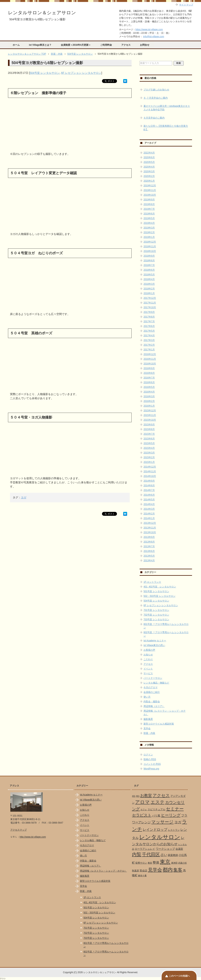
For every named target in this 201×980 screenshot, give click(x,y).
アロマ (142, 802)
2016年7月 (149, 378)
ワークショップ (165, 849)
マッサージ (162, 822)
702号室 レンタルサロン (156, 615)
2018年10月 (150, 251)
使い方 (147, 697)
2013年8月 (149, 542)
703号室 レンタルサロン (156, 619)
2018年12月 (150, 242)
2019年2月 (149, 232)
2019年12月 (150, 186)
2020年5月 (149, 162)
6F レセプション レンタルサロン (81, 73)
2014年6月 (149, 495)
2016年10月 (150, 364)
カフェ (144, 810)
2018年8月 (149, 261)
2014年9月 (149, 481)
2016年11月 (150, 359)
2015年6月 (149, 439)
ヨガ (24, 497)
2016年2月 (149, 401)
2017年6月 (149, 326)
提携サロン (141, 863)
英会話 (143, 871)
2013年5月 (149, 556)
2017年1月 (149, 350)
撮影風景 (148, 719)
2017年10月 (150, 307)
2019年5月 (149, 218)
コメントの (152, 764)
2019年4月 (149, 223)
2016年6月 (149, 382)
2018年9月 (149, 256)
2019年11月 (150, 190)
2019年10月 (150, 195)
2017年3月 (149, 340)
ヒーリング (171, 815)
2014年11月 (150, 471)
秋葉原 (135, 871)
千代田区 (151, 854)
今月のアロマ (151, 687)
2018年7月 (149, 265)
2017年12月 (150, 298)
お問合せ (145, 45)
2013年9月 (149, 537)
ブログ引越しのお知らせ (156, 90)
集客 (178, 870)
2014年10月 (150, 476)
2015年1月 (149, 462)
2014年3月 (149, 509)
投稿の (150, 759)
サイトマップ (186, 5)
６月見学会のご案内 (154, 118)
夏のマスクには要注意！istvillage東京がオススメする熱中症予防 (167, 108)
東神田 (174, 863)
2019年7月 (149, 209)
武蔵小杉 (182, 863)
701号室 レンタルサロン (156, 610)
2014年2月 (149, 514)
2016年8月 (149, 373)
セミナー (175, 809)
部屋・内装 (149, 733)
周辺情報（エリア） (154, 706)
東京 (165, 862)
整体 (156, 862)
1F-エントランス (152, 582)
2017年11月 (150, 303)
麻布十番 (142, 876)
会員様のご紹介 (152, 692)
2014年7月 (149, 490)
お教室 (146, 795)
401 (134, 796)
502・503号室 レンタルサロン (159, 596)
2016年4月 (149, 392)
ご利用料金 (106, 45)
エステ (158, 802)
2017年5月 (149, 331)
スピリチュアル (156, 809)
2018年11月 (150, 246)
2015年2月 (149, 457)
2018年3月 (149, 284)
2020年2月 (149, 176)
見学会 (147, 728)
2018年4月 (149, 279)
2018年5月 (149, 275)
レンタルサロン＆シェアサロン (42, 13)
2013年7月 (149, 546)
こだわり (148, 659)
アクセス (126, 45)
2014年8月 (149, 486)
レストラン (174, 830)
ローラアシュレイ (145, 849)
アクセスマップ (19, 830)
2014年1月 (149, 518)
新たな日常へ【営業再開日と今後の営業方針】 (166, 128)
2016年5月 (149, 387)
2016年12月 (150, 354)
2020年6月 (149, 157)
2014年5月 (149, 500)
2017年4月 (149, 336)
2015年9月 (149, 425)
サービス (148, 673)
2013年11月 (150, 528)
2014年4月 (149, 504)
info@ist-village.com (154, 37)
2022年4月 (149, 153)
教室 (150, 863)
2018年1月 (149, 293)
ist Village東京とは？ (40, 45)
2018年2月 (149, 289)
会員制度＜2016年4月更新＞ (76, 45)
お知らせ (148, 655)
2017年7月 (149, 321)
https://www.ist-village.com (149, 29)
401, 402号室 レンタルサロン (160, 587)
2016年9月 (149, 368)
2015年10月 (150, 420)
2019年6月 (149, 214)
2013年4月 (149, 561)
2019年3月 (149, 228)
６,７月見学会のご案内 (155, 98)
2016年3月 (149, 396)
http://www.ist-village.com (33, 837)
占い (164, 855)
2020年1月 (149, 181)
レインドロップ (155, 830)
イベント (148, 669)
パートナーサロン (153, 678)
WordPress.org (151, 769)
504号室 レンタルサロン (45, 73)
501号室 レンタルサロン (156, 591)
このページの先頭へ (179, 976)
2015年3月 (149, 453)
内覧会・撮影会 (152, 702)
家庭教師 (173, 855)
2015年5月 (149, 443)
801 (138, 796)
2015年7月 (149, 434)
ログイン (148, 755)
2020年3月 (149, 171)
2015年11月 (150, 415)
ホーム (16, 45)
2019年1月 (149, 237)
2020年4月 (149, 167)
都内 (168, 870)
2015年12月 (150, 411)
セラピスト (142, 815)
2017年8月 (149, 317)
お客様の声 (149, 650)
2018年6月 (149, 270)
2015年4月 (149, 448)
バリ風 (156, 816)
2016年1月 (149, 406)
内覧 (137, 854)
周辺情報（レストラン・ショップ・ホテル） (103, 871)
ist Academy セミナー (155, 641)
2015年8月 (149, 429)
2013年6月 (149, 551)
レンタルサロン (160, 837)
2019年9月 (149, 200)
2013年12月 (150, 523)
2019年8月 (149, 204)
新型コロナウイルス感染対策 (159, 724)
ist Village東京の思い (154, 645)
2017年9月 (149, 312)
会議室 (179, 849)
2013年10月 (150, 532)
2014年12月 (150, 467)
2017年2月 (149, 345)
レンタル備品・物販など (156, 683)
